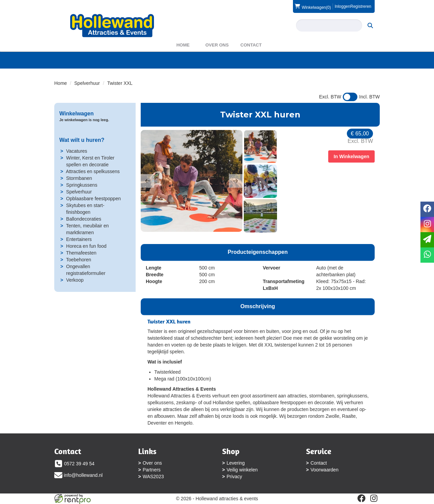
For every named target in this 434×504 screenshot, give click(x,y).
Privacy (234, 477)
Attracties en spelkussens (93, 171)
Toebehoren (79, 260)
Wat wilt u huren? (82, 140)
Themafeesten (81, 253)
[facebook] (361, 498)
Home (183, 45)
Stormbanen (79, 178)
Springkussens (82, 185)
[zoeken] (370, 25)
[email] (427, 240)
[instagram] (374, 498)
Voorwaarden (325, 470)
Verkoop (75, 280)
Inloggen (342, 6)
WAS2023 (153, 477)
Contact (251, 45)
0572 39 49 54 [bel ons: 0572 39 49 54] (79, 464)
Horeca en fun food (86, 246)
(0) (313, 6)
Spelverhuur (87, 83)
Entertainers (79, 239)
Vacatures (77, 151)
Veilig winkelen (242, 470)
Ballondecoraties (84, 219)
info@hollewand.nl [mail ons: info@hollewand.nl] (83, 475)
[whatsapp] (427, 255)
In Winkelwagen (351, 156)
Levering (236, 463)
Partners (152, 470)
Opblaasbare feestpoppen (93, 199)
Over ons (217, 45)
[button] (147, 181)
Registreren (361, 6)
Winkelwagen (76, 114)
